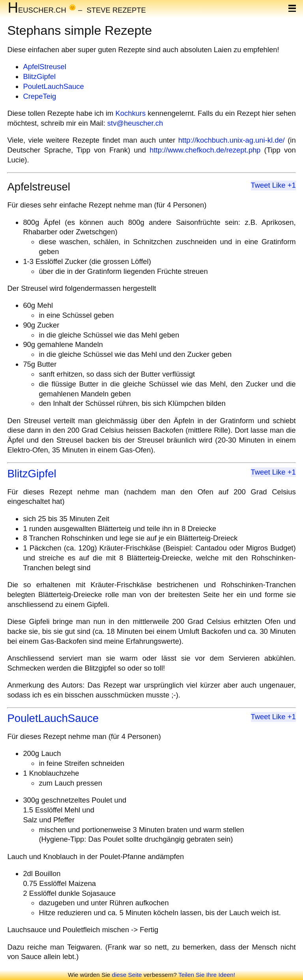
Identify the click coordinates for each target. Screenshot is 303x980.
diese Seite (127, 975)
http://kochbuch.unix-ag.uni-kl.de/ (232, 140)
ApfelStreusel (44, 67)
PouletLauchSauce (53, 86)
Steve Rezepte (116, 10)
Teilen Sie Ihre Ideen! (207, 975)
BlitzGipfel (39, 76)
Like (279, 185)
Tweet (261, 185)
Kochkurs (130, 113)
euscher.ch (37, 10)
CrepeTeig (39, 96)
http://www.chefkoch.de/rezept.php (205, 150)
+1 (292, 185)
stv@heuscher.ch (135, 123)
